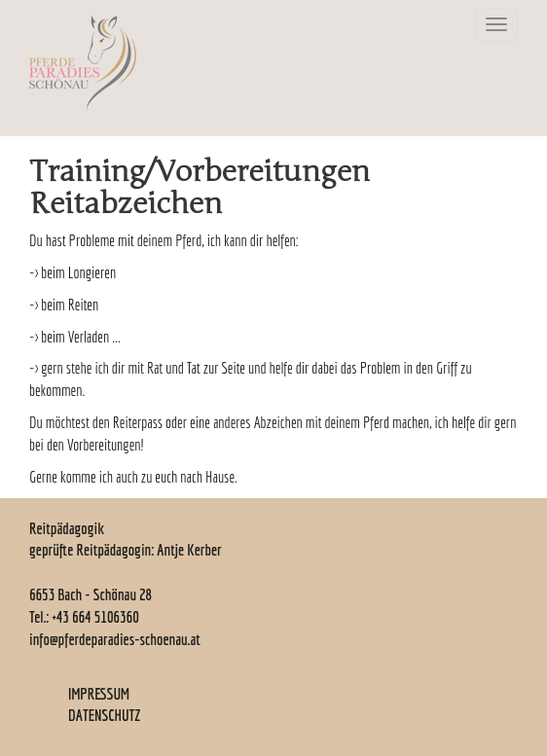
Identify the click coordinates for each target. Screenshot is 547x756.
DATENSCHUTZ (104, 715)
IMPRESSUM (99, 694)
